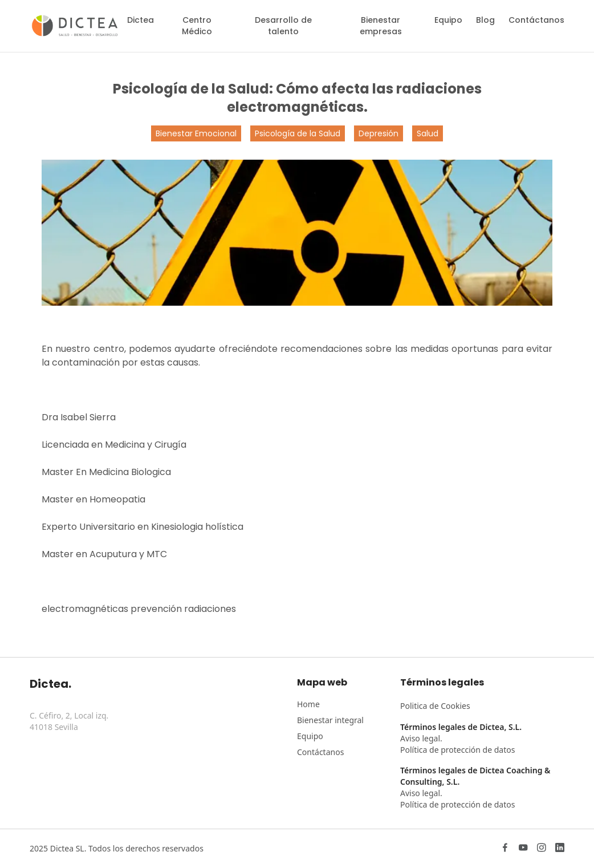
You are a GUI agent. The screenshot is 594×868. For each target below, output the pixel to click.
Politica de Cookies (435, 706)
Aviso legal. (421, 738)
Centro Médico (197, 26)
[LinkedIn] (560, 849)
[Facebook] (505, 849)
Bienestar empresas (381, 26)
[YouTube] (523, 849)
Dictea (141, 20)
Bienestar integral (330, 720)
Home (308, 704)
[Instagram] (542, 849)
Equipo (448, 20)
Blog (485, 20)
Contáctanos (536, 20)
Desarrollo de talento (283, 26)
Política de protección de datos (457, 750)
